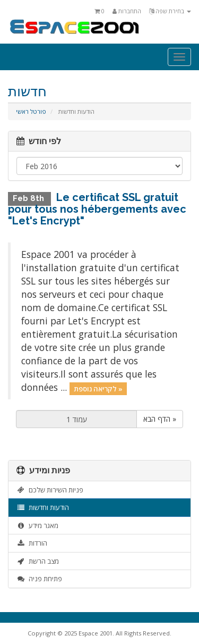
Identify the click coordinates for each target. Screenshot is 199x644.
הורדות (32, 543)
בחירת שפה (170, 11)
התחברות (127, 11)
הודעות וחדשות (43, 507)
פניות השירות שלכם (50, 490)
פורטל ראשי (31, 111)
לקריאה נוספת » (98, 388)
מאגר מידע (37, 525)
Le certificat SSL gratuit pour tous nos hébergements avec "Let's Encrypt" (97, 209)
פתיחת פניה (39, 579)
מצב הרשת (38, 561)
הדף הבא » (160, 419)
